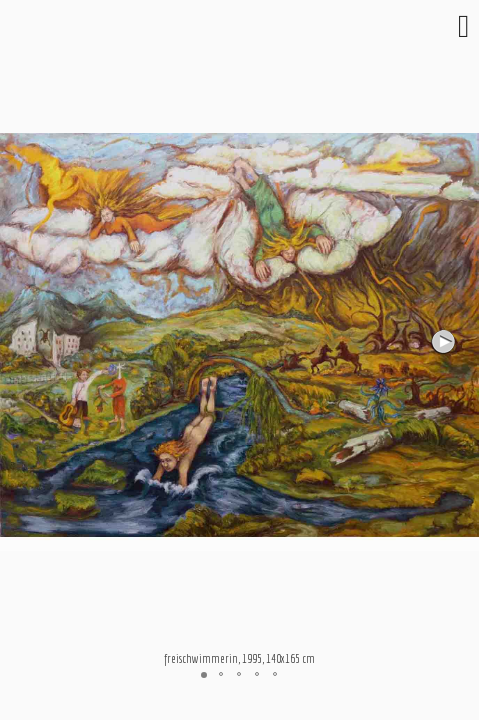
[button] (445, 342)
